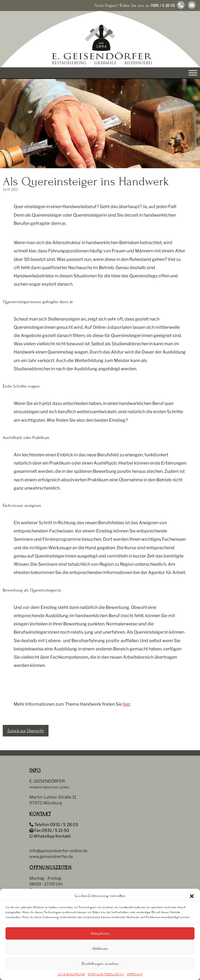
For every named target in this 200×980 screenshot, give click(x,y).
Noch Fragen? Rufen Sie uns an (135, 5)
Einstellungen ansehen (100, 964)
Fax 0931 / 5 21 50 (52, 830)
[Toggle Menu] (193, 73)
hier (126, 704)
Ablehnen (100, 949)
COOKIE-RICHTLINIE (71, 974)
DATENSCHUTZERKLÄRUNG (106, 974)
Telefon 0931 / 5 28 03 (56, 825)
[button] (192, 896)
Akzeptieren (100, 933)
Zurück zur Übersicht (26, 731)
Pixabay (193, 160)
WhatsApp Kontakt (52, 836)
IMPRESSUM (135, 974)
